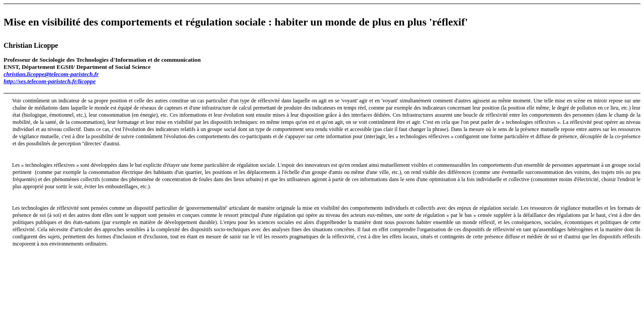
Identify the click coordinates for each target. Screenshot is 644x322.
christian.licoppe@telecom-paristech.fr (51, 74)
